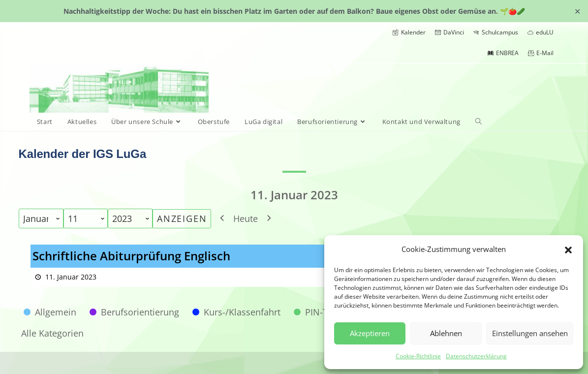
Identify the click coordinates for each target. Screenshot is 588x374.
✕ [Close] (577, 11)
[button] (568, 249)
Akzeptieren (370, 333)
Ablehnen (446, 333)
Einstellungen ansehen (530, 333)
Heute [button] (246, 218)
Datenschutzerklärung (476, 356)
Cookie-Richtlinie (418, 356)
